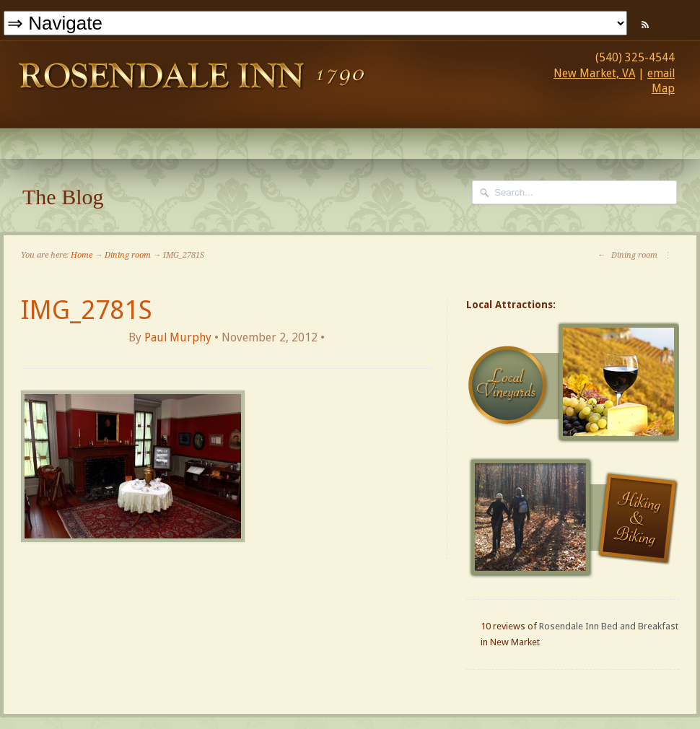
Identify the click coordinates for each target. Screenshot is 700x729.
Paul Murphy (178, 337)
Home (82, 255)
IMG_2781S (87, 310)
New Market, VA (594, 73)
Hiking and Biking (574, 518)
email (661, 73)
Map (663, 88)
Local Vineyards (574, 383)
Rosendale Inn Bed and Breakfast (609, 626)
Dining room (128, 255)
